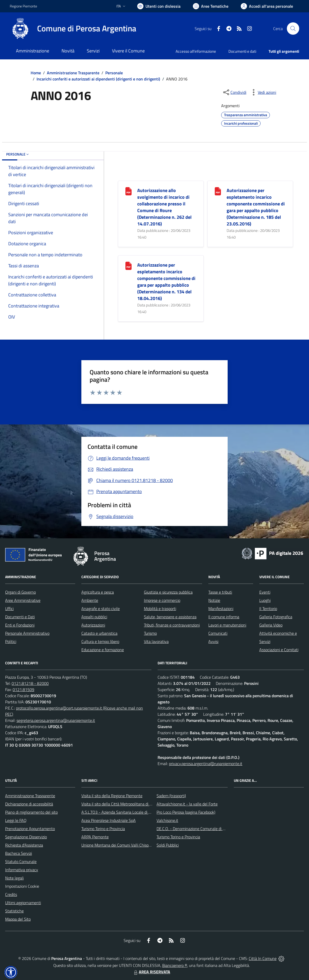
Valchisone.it (167, 820)
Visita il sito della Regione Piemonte (112, 796)
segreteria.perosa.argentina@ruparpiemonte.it (56, 720)
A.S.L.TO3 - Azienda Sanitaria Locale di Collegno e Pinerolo (131, 812)
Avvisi (213, 641)
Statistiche (14, 911)
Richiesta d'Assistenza (24, 845)
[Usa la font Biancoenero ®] (159, 6)
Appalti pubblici (94, 617)
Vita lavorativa (156, 641)
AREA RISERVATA (151, 972)
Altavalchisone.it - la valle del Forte (187, 804)
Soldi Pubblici (168, 845)
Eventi (265, 592)
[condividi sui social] (234, 92)
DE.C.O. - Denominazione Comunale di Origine (196, 829)
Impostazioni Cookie (22, 886)
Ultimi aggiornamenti (23, 903)
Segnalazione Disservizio (26, 837)
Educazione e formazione (103, 650)
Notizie (214, 600)
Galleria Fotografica (276, 617)
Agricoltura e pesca (98, 592)
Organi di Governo (20, 592)
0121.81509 (23, 689)
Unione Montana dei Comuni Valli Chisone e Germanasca (130, 845)
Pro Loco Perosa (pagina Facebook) (186, 812)
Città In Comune (263, 958)
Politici (11, 641)
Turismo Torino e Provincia (103, 829)
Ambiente (90, 600)
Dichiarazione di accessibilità (29, 804)
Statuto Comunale (21, 861)
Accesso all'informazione (196, 51)
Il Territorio (268, 609)
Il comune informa (224, 617)
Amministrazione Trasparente (73, 73)
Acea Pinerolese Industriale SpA (109, 820)
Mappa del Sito (18, 919)
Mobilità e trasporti (160, 609)
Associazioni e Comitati (279, 650)
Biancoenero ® (175, 965)
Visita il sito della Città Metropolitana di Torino (120, 804)
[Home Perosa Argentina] (73, 29)
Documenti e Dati (20, 617)
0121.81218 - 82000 (30, 683)
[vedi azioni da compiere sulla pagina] (263, 92)
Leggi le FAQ (16, 820)
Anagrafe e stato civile (101, 609)
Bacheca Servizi (19, 853)
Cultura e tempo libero (100, 641)
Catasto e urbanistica (99, 633)
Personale (114, 73)
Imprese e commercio (162, 600)
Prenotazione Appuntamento (30, 829)
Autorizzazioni (93, 625)
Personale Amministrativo (27, 633)
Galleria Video (271, 625)
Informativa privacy (22, 870)
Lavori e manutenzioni (227, 625)
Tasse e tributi (220, 592)
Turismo (150, 633)
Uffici (9, 609)
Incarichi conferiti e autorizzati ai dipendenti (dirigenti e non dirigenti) (98, 79)
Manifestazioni (221, 609)
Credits (11, 894)
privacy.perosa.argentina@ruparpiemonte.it (206, 764)
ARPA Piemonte (95, 837)
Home (36, 73)
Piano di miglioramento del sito (31, 812)
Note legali (14, 878)
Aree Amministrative (23, 600)
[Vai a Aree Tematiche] (211, 6)
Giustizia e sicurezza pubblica (168, 592)
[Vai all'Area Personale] (267, 6)
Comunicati (218, 633)
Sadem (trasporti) (171, 796)
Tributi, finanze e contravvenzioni (172, 625)
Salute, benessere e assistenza (170, 617)
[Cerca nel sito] (293, 29)
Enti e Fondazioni (20, 625)
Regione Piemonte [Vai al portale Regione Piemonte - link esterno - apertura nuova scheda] (23, 6)
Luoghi (265, 600)
